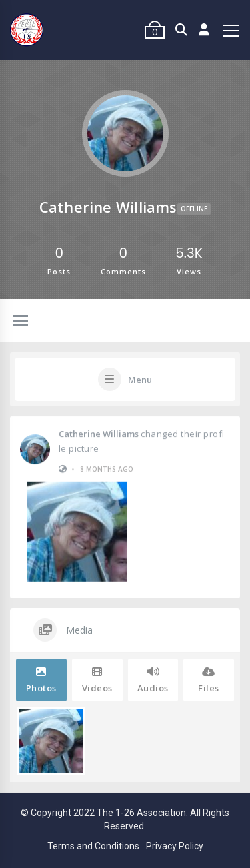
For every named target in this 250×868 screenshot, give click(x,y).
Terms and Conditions (93, 846)
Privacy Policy (175, 846)
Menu (140, 380)
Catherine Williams (99, 433)
